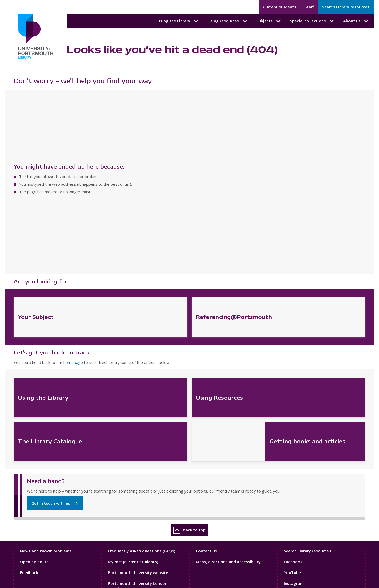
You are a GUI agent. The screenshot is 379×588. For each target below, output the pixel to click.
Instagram (294, 477)
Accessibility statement (44, 499)
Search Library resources (346, 7)
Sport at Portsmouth (128, 554)
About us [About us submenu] (356, 21)
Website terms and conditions (50, 529)
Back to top (189, 423)
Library (114, 544)
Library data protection (44, 514)
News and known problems (46, 444)
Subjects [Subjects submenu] (269, 21)
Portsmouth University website (138, 466)
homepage (73, 256)
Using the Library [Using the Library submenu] (178, 21)
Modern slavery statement (47, 521)
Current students (280, 7)
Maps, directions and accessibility (228, 455)
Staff (309, 7)
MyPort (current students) (133, 455)
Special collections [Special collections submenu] (312, 21)
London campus (123, 533)
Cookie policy (34, 506)
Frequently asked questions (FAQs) (142, 444)
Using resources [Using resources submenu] (228, 21)
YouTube (292, 466)
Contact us (206, 444)
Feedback (29, 466)
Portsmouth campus (128, 523)
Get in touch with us (51, 397)
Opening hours (34, 455)
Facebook (293, 455)
